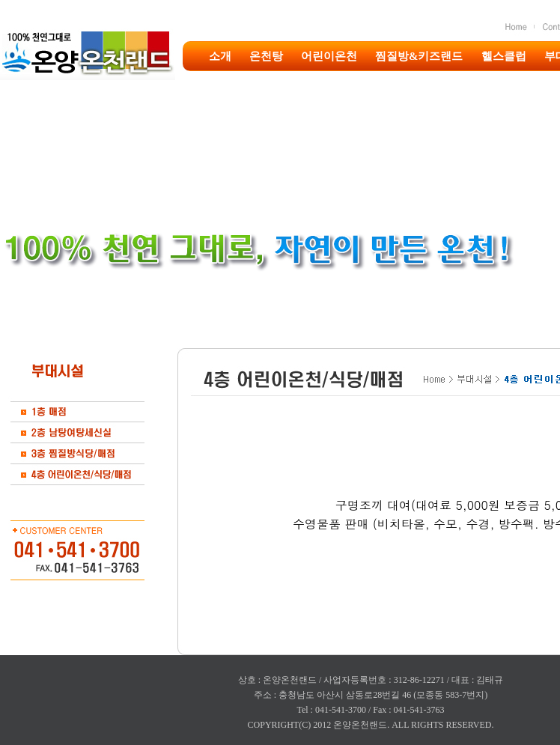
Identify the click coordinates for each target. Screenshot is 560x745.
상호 (247, 680)
